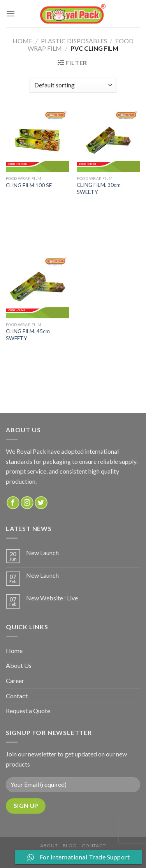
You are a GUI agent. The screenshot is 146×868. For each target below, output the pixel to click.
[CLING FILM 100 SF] (38, 140)
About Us (19, 665)
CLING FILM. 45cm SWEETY (28, 335)
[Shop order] (73, 85)
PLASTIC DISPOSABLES (74, 41)
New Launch (42, 553)
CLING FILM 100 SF (29, 185)
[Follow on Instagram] (27, 503)
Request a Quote (28, 711)
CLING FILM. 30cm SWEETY (99, 188)
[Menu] (11, 13)
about (49, 846)
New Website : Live (52, 598)
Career (15, 681)
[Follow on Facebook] (13, 503)
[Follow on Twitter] (41, 503)
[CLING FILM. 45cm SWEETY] (38, 287)
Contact (17, 696)
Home (22, 41)
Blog (70, 846)
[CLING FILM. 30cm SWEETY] (108, 140)
